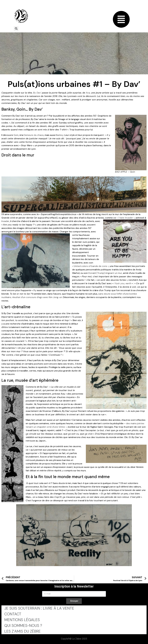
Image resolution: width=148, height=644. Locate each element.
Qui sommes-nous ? (23, 626)
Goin (16, 135)
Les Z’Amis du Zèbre (22, 631)
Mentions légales (22, 620)
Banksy (60, 135)
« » (126, 218)
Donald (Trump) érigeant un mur (105, 273)
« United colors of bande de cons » (90, 266)
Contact (13, 614)
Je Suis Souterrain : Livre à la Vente (39, 608)
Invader (5, 221)
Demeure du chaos (34, 135)
